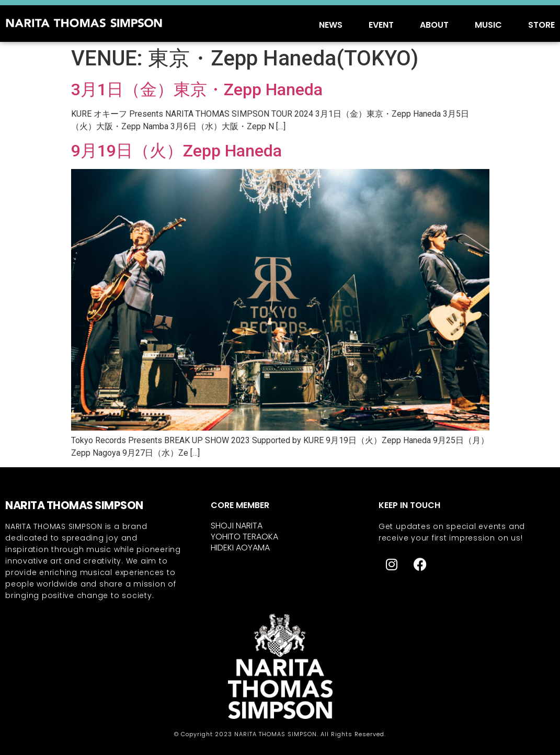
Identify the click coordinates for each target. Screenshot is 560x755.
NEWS (331, 25)
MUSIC (488, 25)
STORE (541, 25)
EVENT (381, 25)
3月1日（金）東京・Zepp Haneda (197, 89)
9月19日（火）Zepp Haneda (176, 151)
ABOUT (434, 25)
